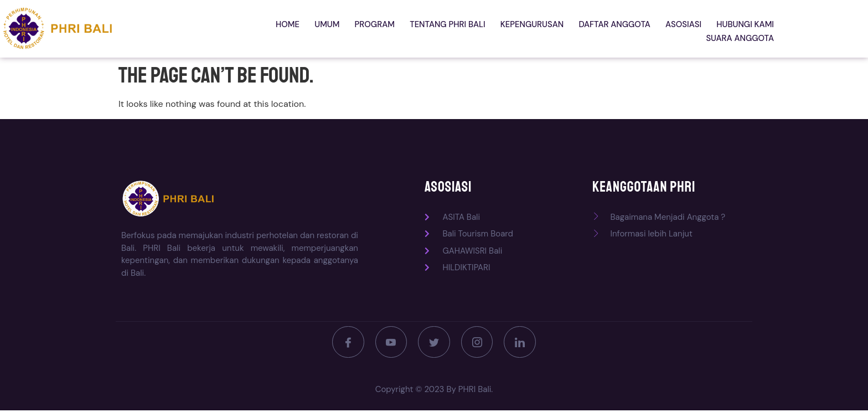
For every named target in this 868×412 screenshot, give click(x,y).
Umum (265, 29)
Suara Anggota (741, 29)
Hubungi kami (666, 29)
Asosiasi (608, 29)
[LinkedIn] (523, 343)
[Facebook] (345, 343)
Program (310, 29)
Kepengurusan (462, 29)
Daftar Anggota (542, 29)
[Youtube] (390, 343)
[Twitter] (434, 343)
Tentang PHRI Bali (380, 29)
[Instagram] (478, 343)
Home (229, 29)
